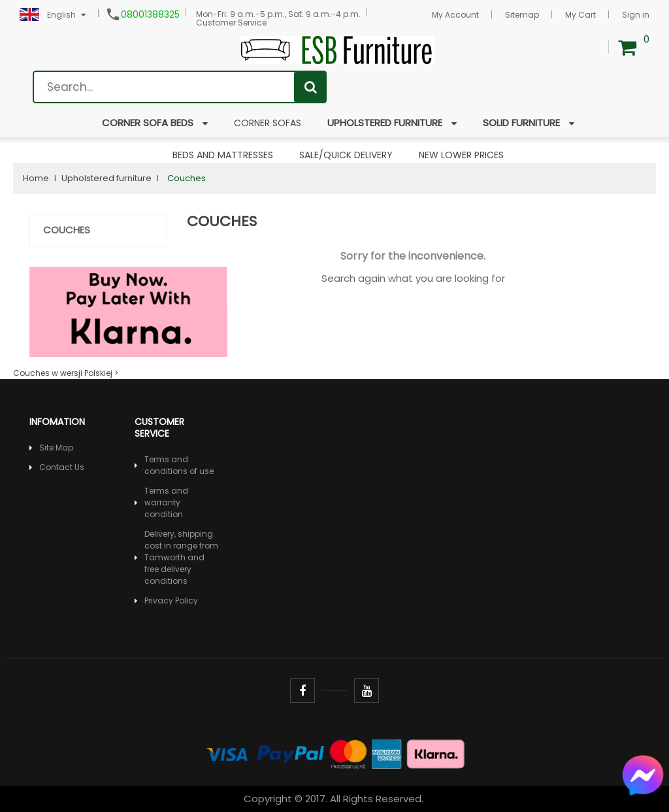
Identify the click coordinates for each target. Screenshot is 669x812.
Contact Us (62, 467)
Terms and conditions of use (179, 465)
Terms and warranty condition (166, 502)
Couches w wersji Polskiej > (66, 373)
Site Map (56, 448)
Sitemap (522, 15)
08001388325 (150, 14)
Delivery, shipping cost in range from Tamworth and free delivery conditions (181, 557)
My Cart (580, 15)
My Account (455, 15)
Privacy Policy (171, 601)
